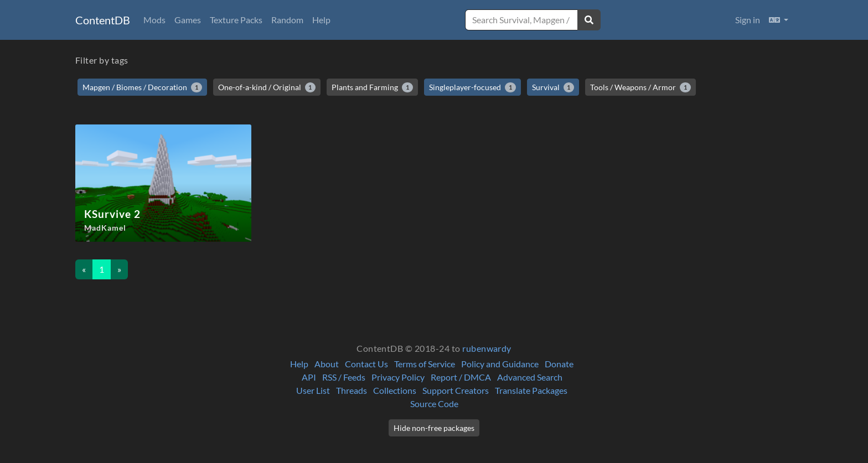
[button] (779, 20)
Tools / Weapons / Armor (640, 87)
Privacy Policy (398, 377)
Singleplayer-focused (472, 87)
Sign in (748, 20)
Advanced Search (530, 377)
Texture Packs (236, 20)
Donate (559, 364)
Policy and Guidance (500, 364)
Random (287, 20)
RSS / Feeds (344, 377)
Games (188, 20)
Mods (154, 20)
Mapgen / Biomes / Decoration (142, 87)
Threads (352, 390)
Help (321, 20)
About (327, 364)
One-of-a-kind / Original (267, 87)
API (309, 377)
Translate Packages (531, 390)
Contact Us (366, 364)
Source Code (434, 404)
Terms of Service (425, 364)
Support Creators (456, 390)
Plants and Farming (372, 87)
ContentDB (103, 20)
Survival (553, 87)
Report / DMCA (461, 377)
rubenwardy (487, 348)
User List (313, 390)
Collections (395, 390)
